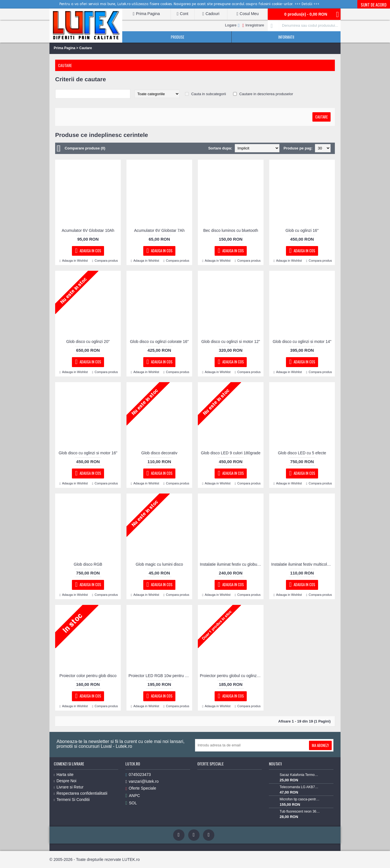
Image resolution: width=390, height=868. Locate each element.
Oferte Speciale (141, 788)
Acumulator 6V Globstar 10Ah (88, 230)
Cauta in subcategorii (209, 94)
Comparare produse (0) (85, 148)
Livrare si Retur (69, 787)
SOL (131, 803)
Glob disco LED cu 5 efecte (302, 453)
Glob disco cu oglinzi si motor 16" (88, 453)
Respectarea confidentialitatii (81, 793)
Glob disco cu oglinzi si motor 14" (302, 342)
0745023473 (138, 775)
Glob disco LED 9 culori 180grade (231, 453)
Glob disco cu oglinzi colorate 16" (159, 342)
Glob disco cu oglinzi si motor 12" (231, 342)
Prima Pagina (65, 48)
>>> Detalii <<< (307, 4)
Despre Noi (65, 781)
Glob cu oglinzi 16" (302, 230)
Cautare (86, 48)
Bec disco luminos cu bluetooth (231, 230)
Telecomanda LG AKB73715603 (300, 787)
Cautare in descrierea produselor (266, 94)
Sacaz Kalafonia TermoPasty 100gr (300, 775)
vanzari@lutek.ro (142, 781)
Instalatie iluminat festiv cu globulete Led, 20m (232, 564)
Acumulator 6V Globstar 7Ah (159, 230)
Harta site (64, 775)
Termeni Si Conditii (72, 800)
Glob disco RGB (88, 564)
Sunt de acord (374, 5)
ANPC (133, 796)
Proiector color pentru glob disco (88, 676)
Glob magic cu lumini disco (159, 564)
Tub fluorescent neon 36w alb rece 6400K (300, 811)
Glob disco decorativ (159, 453)
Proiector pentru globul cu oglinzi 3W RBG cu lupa (232, 676)
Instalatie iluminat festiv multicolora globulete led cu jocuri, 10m (303, 564)
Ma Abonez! (320, 745)
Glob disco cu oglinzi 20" (88, 342)
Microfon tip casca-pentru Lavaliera (300, 799)
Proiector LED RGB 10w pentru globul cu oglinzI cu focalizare (160, 676)
